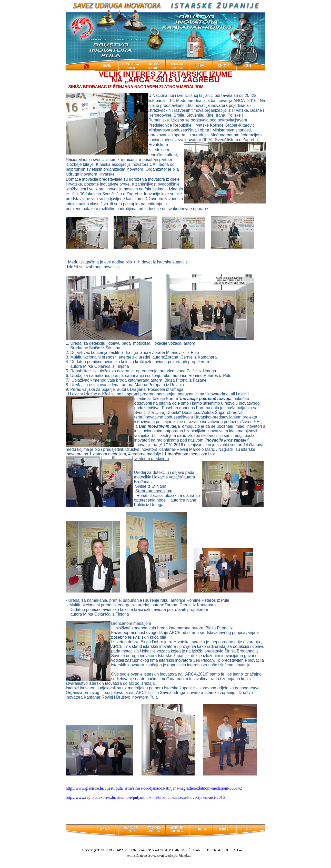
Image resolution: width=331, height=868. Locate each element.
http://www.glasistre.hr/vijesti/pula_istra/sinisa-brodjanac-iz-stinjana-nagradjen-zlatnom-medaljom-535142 (154, 788)
